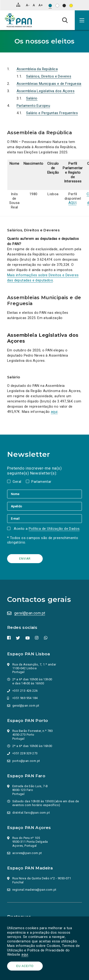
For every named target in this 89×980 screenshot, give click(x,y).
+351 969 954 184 (25, 698)
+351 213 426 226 (25, 691)
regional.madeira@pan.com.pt (34, 890)
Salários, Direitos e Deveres (49, 76)
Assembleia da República (37, 69)
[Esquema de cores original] (50, 6)
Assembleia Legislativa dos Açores (46, 91)
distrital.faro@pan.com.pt (31, 813)
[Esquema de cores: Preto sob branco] (57, 6)
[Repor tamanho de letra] (34, 5)
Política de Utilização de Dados (54, 529)
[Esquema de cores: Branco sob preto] (64, 6)
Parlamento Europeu (33, 106)
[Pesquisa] (65, 20)
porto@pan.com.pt (26, 761)
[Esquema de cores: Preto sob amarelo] (71, 6)
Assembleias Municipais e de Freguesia (49, 84)
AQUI (73, 203)
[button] (82, 20)
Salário (32, 98)
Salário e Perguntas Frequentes (52, 113)
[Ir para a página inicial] (18, 20)
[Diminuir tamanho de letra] (28, 5)
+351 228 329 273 (25, 753)
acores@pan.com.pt (27, 853)
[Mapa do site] (18, 5)
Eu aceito (25, 966)
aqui (25, 954)
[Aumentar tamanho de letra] (41, 5)
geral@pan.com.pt (30, 613)
